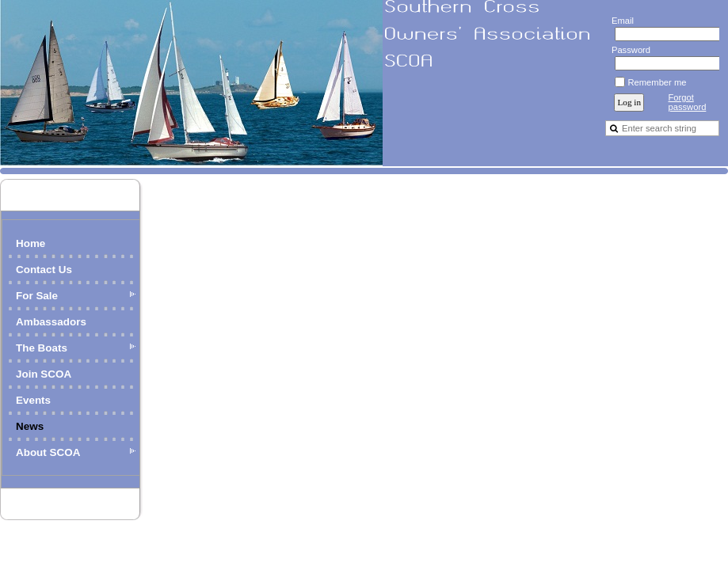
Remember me (657, 82)
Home (30, 243)
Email (619, 21)
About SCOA (48, 452)
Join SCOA (44, 374)
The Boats (42, 348)
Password (628, 50)
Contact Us (44, 270)
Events (33, 400)
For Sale (37, 296)
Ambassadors (51, 322)
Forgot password (687, 102)
